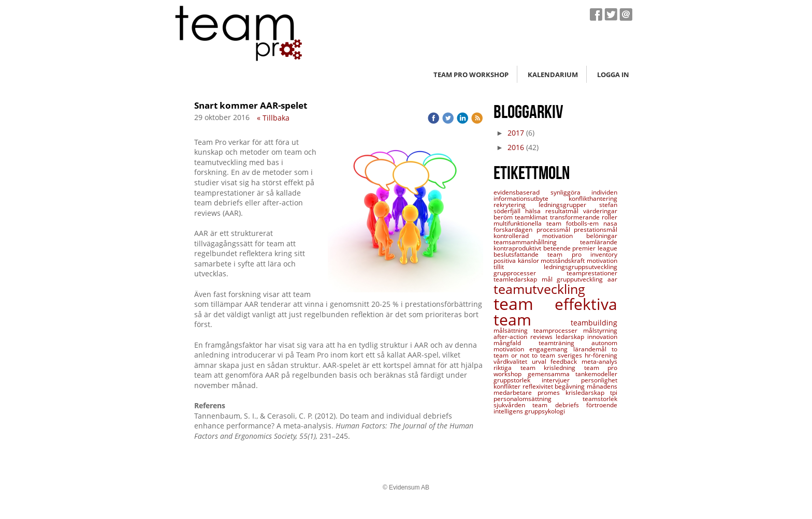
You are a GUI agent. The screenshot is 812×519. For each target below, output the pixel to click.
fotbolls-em (585, 223)
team (524, 303)
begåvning (571, 386)
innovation (602, 337)
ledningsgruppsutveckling (581, 267)
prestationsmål (596, 229)
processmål (555, 229)
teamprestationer (592, 273)
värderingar (600, 211)
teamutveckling (539, 289)
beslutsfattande (520, 254)
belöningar (602, 236)
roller (610, 217)
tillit (519, 267)
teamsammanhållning (537, 242)
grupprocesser (530, 273)
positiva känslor (517, 261)
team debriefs (559, 405)
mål (549, 279)
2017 (516, 133)
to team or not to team (555, 352)
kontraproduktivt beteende (533, 248)
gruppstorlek (518, 380)
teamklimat (532, 217)
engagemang (551, 349)
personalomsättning (538, 399)
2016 (516, 147)
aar (612, 279)
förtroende (602, 405)
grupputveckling (582, 279)
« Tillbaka (273, 118)
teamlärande (599, 242)
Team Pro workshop (471, 75)
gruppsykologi (545, 411)
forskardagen (515, 229)
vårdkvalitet (513, 361)
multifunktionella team (530, 223)
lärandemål (592, 349)
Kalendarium (553, 75)
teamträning (565, 343)
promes (552, 392)
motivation (602, 261)
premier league (595, 248)
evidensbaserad (522, 192)
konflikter (508, 386)
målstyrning (600, 330)
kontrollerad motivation (540, 236)
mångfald (516, 343)
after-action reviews (525, 337)
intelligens (509, 411)
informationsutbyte (531, 198)
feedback (566, 361)
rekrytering (516, 205)
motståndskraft (564, 261)
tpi (614, 392)
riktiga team (519, 368)
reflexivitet (539, 386)
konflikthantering (593, 198)
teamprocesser (558, 330)
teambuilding (594, 323)
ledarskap (571, 337)
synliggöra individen (584, 192)
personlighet (599, 380)
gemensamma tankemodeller (573, 374)
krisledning (564, 368)
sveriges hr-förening (588, 355)
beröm (504, 217)
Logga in (613, 75)
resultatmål (564, 211)
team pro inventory (582, 254)
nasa (610, 223)
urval (541, 361)
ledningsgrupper (569, 205)
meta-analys (599, 361)
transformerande (576, 217)
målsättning (513, 330)
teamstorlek (600, 399)
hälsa (535, 211)
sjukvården (513, 405)
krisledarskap (588, 392)
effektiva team (555, 312)
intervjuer (561, 380)
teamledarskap (518, 279)
